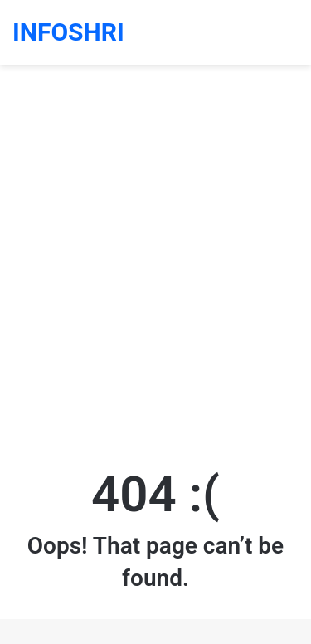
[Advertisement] (155, 279)
